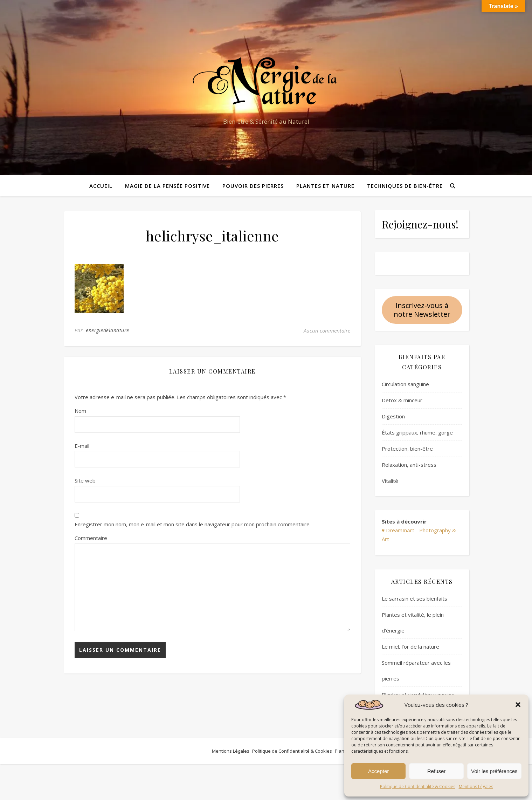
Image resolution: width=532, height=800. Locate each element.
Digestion (393, 416)
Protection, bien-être (407, 449)
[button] (518, 705)
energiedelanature (108, 330)
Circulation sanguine (405, 384)
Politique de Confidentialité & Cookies (418, 787)
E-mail (82, 446)
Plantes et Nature (325, 186)
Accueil (101, 186)
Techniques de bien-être (405, 186)
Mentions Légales (476, 787)
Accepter (378, 771)
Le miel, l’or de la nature (410, 647)
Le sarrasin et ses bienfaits (414, 599)
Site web (85, 480)
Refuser (437, 771)
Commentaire (91, 538)
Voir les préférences (494, 771)
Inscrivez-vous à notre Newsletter (422, 310)
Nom (80, 411)
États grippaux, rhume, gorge (417, 432)
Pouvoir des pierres (253, 186)
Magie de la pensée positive (167, 186)
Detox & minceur (402, 400)
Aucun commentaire (327, 330)
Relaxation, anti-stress (409, 465)
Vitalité (390, 481)
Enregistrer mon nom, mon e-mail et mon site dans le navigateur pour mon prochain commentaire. (193, 524)
